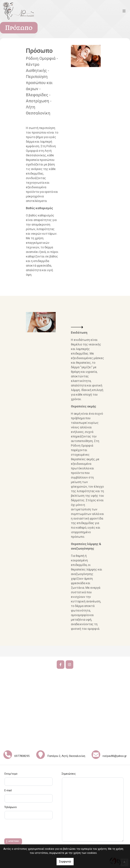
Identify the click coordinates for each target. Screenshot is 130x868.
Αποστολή (14, 841)
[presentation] (30, 829)
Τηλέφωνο (10, 807)
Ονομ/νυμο (11, 774)
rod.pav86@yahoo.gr (115, 756)
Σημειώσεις (69, 774)
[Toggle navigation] (124, 11)
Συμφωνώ (65, 861)
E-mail (8, 790)
